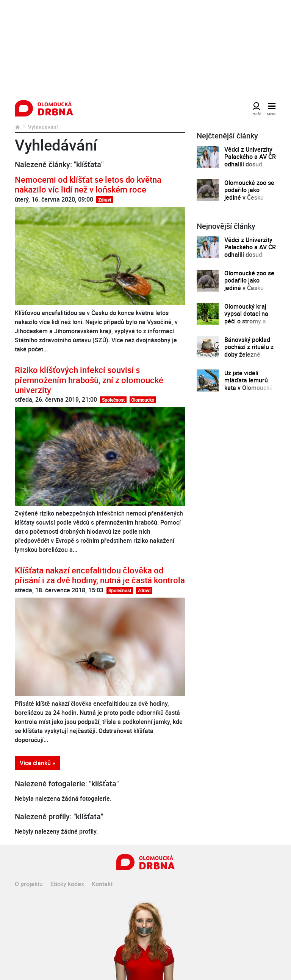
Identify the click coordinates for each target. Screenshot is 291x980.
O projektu (29, 884)
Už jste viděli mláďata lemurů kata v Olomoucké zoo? (249, 384)
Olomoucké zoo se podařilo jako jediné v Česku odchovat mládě (249, 194)
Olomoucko (143, 400)
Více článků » (38, 763)
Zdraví (105, 200)
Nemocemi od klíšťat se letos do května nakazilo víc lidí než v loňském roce (88, 184)
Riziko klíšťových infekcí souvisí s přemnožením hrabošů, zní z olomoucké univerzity (89, 380)
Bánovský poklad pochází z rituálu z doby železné (249, 347)
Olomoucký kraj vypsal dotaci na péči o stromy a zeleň (246, 318)
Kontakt (102, 884)
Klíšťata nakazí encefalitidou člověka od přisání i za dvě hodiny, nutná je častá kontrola (100, 575)
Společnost (113, 400)
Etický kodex (67, 884)
